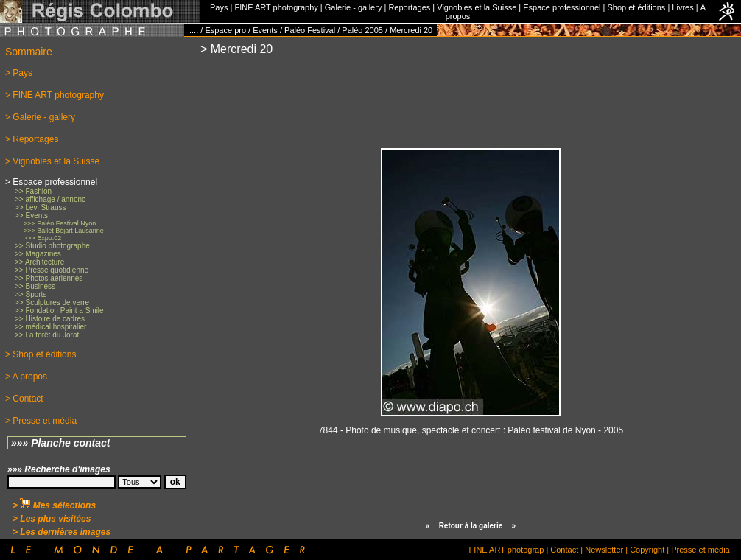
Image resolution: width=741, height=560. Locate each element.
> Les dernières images (62, 532)
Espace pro (225, 30)
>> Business (35, 286)
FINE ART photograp (507, 550)
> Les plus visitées (52, 519)
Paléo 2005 (362, 30)
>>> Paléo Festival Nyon (60, 223)
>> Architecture (39, 262)
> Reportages (32, 139)
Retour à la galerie (471, 526)
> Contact (24, 399)
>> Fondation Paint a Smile (59, 311)
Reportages (409, 7)
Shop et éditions (636, 7)
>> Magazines (38, 254)
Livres (682, 7)
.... (194, 30)
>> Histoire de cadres (50, 319)
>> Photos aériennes (49, 278)
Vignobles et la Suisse (477, 7)
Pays (219, 7)
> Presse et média (41, 421)
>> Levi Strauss (40, 207)
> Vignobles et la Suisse (52, 161)
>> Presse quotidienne (52, 270)
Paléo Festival (310, 30)
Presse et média (700, 550)
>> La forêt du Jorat (47, 335)
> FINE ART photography (55, 95)
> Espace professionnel (51, 182)
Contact (564, 550)
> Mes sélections (54, 505)
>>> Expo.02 (42, 238)
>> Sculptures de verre (52, 302)
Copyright (647, 550)
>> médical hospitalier (50, 327)
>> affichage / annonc (50, 199)
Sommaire (29, 52)
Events (265, 30)
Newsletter (604, 550)
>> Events (31, 216)
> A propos (26, 377)
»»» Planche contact (61, 443)
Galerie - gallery (354, 7)
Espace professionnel (562, 7)
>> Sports (31, 294)
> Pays (19, 73)
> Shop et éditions (41, 354)
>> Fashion (33, 191)
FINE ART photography (276, 7)
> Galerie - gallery (40, 117)
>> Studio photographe (52, 246)
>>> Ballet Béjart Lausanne (64, 231)
